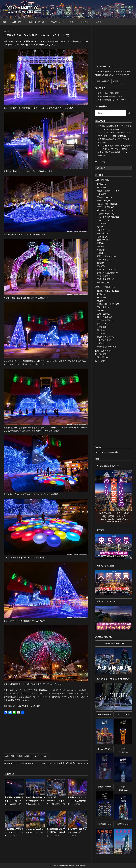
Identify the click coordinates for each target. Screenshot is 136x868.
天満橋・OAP (103, 197)
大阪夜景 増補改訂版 (105, 566)
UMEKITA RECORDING (114, 643)
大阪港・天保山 (23, 756)
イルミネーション (40, 756)
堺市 (99, 227)
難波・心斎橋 (103, 317)
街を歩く (99, 354)
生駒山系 (101, 233)
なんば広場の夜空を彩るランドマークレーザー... (14, 832)
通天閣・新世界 (104, 210)
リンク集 (98, 22)
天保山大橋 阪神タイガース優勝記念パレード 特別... (35, 801)
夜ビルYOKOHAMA (123, 788)
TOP (5, 22)
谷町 (99, 310)
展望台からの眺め (105, 347)
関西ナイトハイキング (106, 601)
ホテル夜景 (102, 260)
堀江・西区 (102, 324)
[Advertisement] (27, 735)
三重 (99, 253)
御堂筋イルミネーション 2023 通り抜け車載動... (77, 801)
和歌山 (100, 250)
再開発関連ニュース (105, 291)
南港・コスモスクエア (106, 217)
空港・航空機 (103, 276)
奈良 (99, 246)
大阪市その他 (103, 340)
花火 (99, 266)
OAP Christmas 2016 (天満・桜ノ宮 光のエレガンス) (64, 763)
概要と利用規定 (103, 81)
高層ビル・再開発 (38, 22)
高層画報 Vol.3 (105, 824)
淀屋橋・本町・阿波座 (106, 304)
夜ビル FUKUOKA (123, 750)
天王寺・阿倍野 (104, 207)
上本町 (100, 327)
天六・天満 (102, 307)
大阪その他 (102, 230)
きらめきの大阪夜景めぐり (108, 466)
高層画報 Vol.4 (123, 824)
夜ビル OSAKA (104, 714)
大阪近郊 (101, 343)
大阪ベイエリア (104, 337)
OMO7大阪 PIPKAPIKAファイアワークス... (55, 801)
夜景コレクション (105, 256)
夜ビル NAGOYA (105, 749)
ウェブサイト (58, 22)
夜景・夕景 (18, 22)
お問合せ (84, 22)
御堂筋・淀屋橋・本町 (106, 191)
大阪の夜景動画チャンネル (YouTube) (113, 100)
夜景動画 (101, 282)
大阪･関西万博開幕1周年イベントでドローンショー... (14, 801)
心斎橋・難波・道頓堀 (106, 204)
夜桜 (99, 263)
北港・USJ (102, 220)
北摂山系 (101, 237)
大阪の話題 (100, 357)
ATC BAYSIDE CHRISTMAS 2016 (19, 763)
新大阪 (100, 330)
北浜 (99, 301)
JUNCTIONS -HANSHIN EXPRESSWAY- (114, 679)
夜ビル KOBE (123, 714)
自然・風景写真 (102, 351)
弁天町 (100, 223)
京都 (99, 243)
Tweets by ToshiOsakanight (107, 452)
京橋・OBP (102, 201)
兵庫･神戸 (101, 240)
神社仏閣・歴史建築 (105, 273)
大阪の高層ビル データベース (110, 96)
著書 (73, 22)
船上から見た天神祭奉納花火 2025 (112, 152)
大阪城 (100, 194)
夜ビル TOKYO (104, 787)
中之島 (100, 187)
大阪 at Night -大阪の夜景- (109, 93)
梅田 (99, 184)
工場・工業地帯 (104, 279)
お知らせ (99, 361)
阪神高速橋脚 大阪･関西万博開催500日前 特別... (56, 832)
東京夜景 (100, 530)
